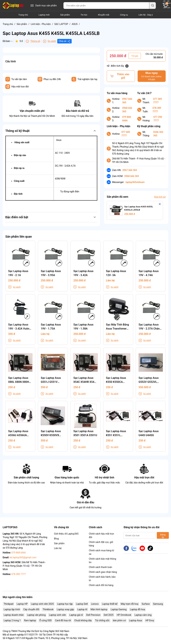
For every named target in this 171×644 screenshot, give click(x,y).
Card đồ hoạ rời (63, 620)
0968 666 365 (127, 110)
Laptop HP (22, 604)
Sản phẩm (65, 15)
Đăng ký (163, 536)
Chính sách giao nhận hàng (103, 572)
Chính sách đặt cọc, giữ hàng (101, 544)
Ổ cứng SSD (45, 620)
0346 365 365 (158, 134)
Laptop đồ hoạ (137, 609)
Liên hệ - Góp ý (146, 15)
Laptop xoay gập (65, 609)
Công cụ (124, 15)
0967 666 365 (127, 101)
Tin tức (84, 15)
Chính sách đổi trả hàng (101, 585)
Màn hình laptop (99, 609)
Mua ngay (152, 76)
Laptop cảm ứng (143, 615)
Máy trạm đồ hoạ (130, 604)
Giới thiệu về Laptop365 (66, 534)
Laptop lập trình (12, 609)
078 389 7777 (157, 110)
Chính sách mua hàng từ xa (101, 552)
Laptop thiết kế (110, 604)
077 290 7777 (158, 119)
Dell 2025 (109, 615)
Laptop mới (44, 15)
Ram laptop (30, 620)
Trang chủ (23, 15)
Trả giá (135, 56)
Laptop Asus (136, 620)
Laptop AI (82, 609)
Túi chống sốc (102, 620)
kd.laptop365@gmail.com (23, 557)
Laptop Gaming (119, 609)
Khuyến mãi (104, 15)
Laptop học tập (65, 604)
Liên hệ (58, 548)
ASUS (75, 24)
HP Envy (150, 620)
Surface (146, 604)
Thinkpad (9, 604)
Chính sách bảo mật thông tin (102, 561)
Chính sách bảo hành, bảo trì (102, 579)
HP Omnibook (124, 615)
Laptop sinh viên (57, 615)
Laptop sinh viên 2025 (42, 604)
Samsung (158, 604)
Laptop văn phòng (36, 615)
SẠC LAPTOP (61, 24)
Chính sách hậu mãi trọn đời (101, 535)
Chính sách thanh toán (100, 567)
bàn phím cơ (119, 620)
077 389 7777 (158, 101)
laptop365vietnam (135, 182)
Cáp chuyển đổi (31, 609)
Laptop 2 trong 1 (12, 620)
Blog (56, 539)
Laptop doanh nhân (14, 615)
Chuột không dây (83, 620)
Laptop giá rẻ (76, 615)
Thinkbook (48, 609)
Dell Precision (93, 615)
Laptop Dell (82, 604)
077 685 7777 (126, 134)
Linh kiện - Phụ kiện (41, 24)
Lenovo (95, 604)
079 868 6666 (126, 119)
